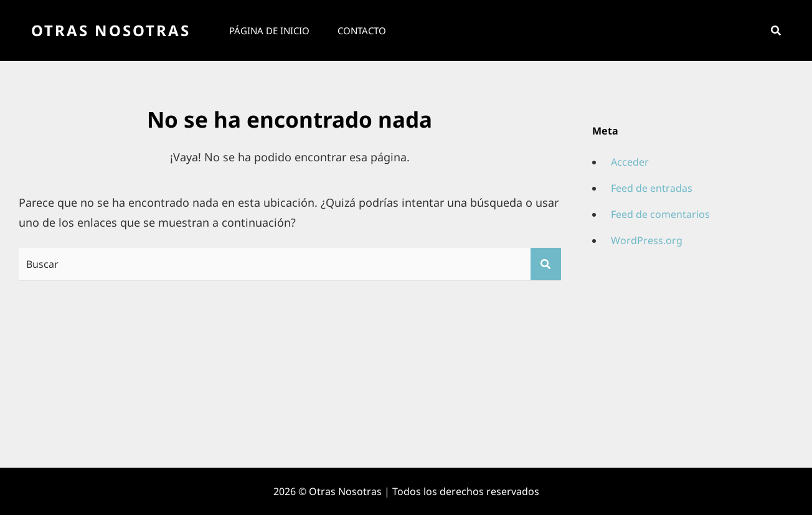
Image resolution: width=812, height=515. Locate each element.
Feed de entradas (652, 188)
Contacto (362, 31)
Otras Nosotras (111, 30)
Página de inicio (269, 31)
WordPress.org (647, 240)
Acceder (630, 162)
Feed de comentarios (660, 214)
